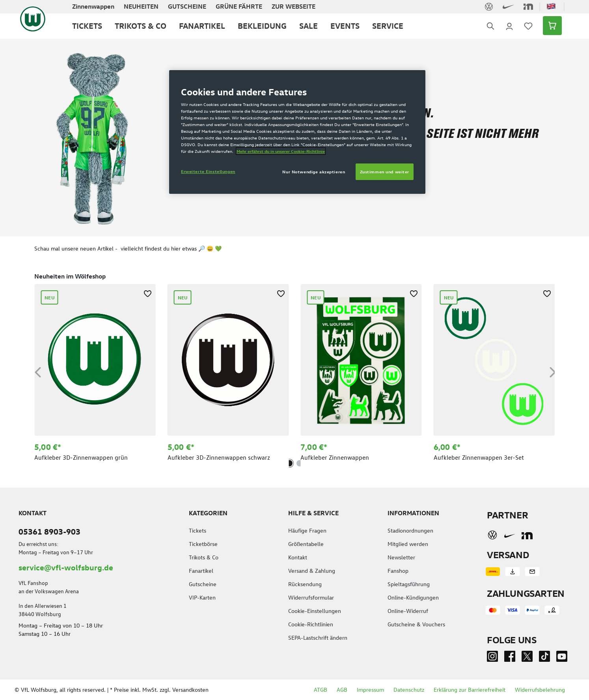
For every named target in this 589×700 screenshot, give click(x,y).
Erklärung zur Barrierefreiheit (470, 690)
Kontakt (298, 557)
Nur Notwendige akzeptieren (314, 172)
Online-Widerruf (408, 611)
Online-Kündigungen (413, 597)
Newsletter (401, 557)
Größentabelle (306, 544)
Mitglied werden (408, 544)
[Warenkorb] (550, 26)
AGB (342, 690)
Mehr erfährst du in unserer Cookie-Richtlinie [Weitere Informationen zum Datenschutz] (281, 151)
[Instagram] (492, 658)
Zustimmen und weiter (385, 172)
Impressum (370, 690)
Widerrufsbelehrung (540, 690)
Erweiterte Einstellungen (208, 171)
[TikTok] (544, 658)
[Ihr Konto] (509, 26)
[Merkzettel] (528, 26)
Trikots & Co (204, 557)
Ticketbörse (203, 544)
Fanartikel (201, 571)
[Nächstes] (553, 371)
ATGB (321, 690)
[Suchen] (490, 26)
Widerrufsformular (311, 597)
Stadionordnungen (410, 530)
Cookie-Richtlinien (311, 624)
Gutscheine (203, 584)
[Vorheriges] (38, 371)
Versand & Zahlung (312, 571)
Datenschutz (409, 690)
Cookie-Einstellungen (315, 611)
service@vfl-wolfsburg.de (66, 567)
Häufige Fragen (307, 530)
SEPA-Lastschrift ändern (318, 638)
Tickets (198, 530)
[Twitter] (527, 658)
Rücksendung (305, 584)
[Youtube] (562, 658)
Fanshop (398, 571)
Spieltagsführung (409, 584)
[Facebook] (510, 658)
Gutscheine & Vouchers (416, 624)
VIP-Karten (202, 597)
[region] (294, 371)
